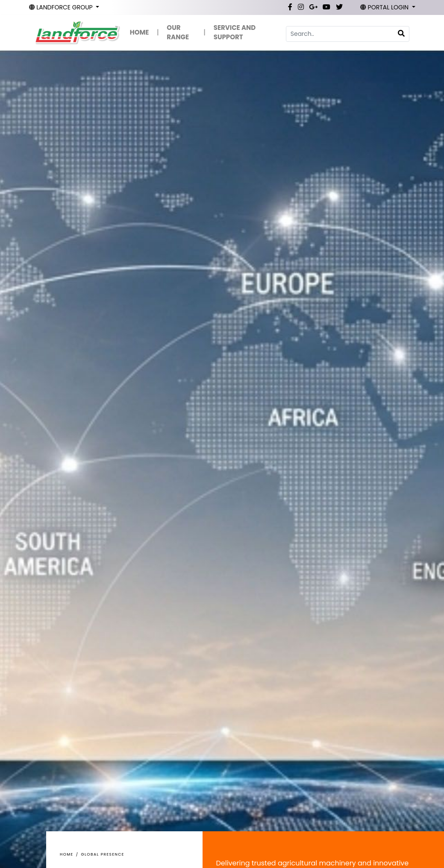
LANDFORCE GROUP (62, 7)
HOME (140, 32)
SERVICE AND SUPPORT (235, 32)
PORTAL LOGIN (385, 7)
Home (67, 854)
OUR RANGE (178, 32)
